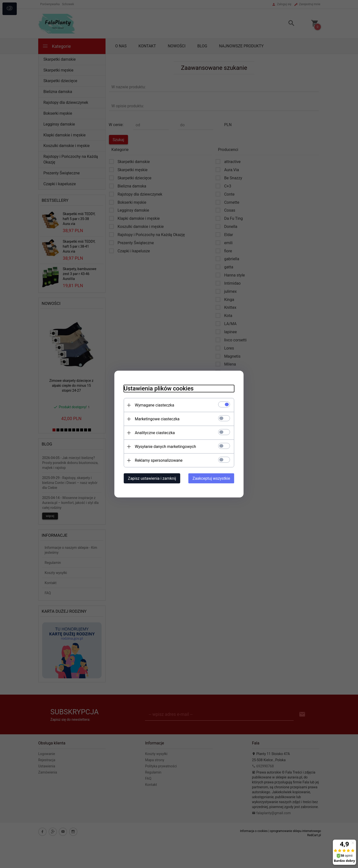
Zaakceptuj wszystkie (213, 478)
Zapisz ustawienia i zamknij (151, 478)
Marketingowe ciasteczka (156, 419)
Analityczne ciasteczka (153, 433)
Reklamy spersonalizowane (157, 460)
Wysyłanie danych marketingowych (164, 446)
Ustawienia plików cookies (157, 388)
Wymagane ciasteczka (153, 405)
